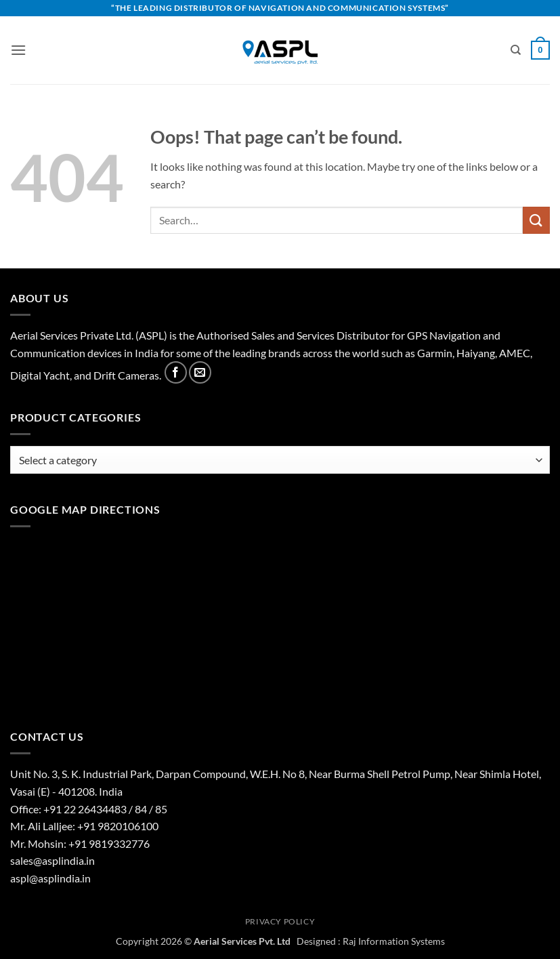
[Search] (516, 50)
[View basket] (540, 50)
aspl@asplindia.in (50, 878)
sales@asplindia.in (52, 860)
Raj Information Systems (394, 941)
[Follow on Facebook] (176, 372)
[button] (18, 50)
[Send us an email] (200, 372)
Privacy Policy (280, 921)
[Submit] (536, 220)
